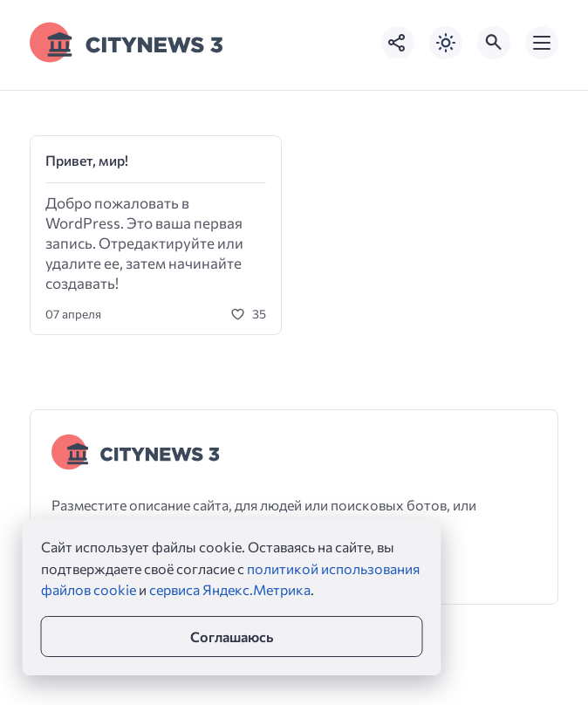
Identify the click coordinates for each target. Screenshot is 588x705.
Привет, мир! (87, 160)
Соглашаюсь (232, 637)
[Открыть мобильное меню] (542, 43)
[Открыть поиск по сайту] (494, 43)
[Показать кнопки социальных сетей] (398, 43)
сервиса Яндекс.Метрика (230, 589)
